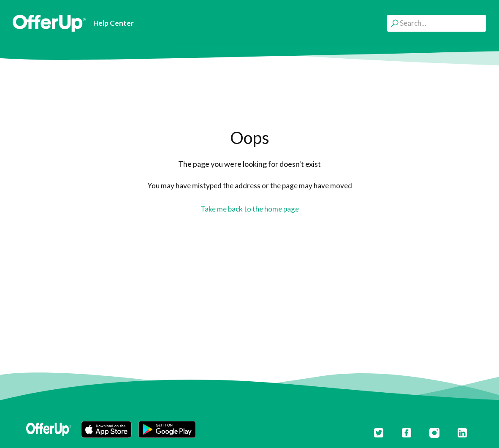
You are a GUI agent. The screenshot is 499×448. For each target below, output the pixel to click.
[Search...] (437, 23)
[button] (106, 429)
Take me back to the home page (250, 209)
